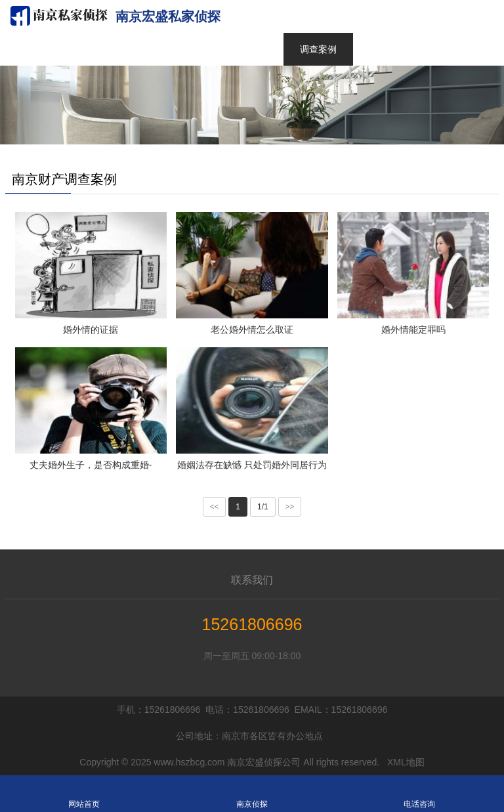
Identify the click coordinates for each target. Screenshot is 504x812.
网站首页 (84, 794)
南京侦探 (252, 794)
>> (290, 507)
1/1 (263, 507)
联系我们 (252, 580)
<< (215, 507)
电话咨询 (419, 794)
